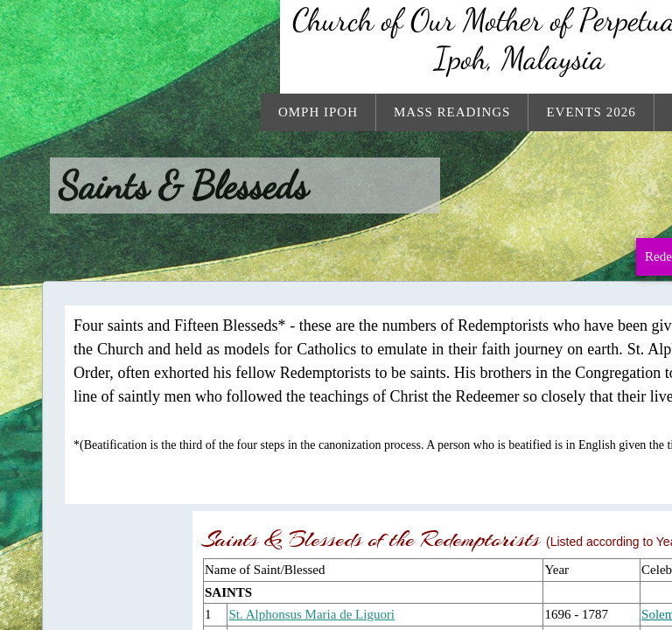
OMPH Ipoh (318, 112)
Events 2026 (591, 112)
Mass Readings (452, 112)
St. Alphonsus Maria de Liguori (311, 614)
